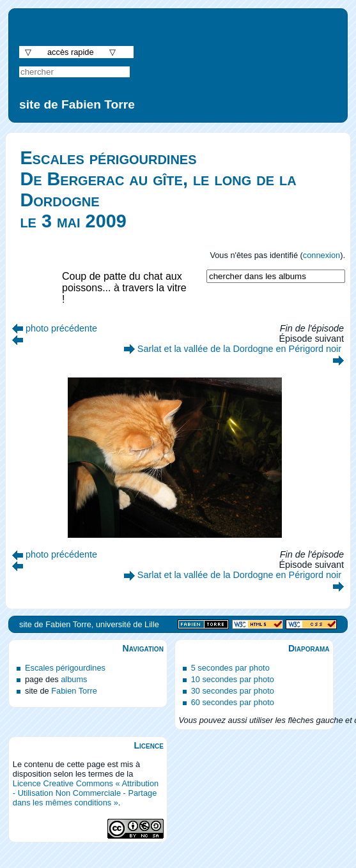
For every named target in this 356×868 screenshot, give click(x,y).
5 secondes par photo (230, 668)
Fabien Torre (74, 691)
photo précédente (61, 328)
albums (74, 679)
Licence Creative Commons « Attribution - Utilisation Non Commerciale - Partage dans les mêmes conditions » (86, 793)
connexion (321, 255)
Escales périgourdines (65, 668)
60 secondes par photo (233, 702)
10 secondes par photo (233, 679)
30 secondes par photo (233, 691)
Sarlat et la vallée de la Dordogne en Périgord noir (239, 349)
